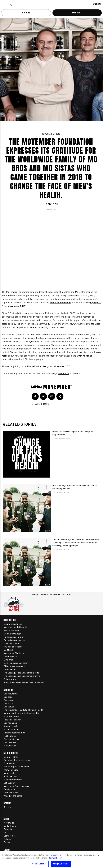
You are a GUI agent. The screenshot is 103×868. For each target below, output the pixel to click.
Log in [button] (97, 4)
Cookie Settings (39, 864)
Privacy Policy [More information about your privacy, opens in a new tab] (55, 858)
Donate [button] (79, 14)
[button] (3, 4)
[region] (52, 859)
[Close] (98, 855)
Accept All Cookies (61, 864)
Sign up (26, 13)
